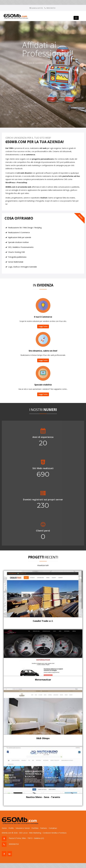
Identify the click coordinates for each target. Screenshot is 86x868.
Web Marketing (35, 833)
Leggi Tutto (43, 326)
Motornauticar (43, 680)
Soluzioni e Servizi (23, 828)
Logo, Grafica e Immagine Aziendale (23, 267)
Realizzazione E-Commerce (19, 232)
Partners (44, 828)
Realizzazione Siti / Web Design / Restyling (25, 228)
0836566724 (14, 844)
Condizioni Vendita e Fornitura (55, 833)
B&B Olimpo (43, 738)
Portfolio (35, 828)
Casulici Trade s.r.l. (43, 621)
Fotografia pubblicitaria (17, 257)
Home (4, 828)
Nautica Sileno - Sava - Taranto (43, 797)
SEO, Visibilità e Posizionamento (21, 247)
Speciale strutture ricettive (18, 242)
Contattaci (53, 828)
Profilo (11, 828)
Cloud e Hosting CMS (17, 252)
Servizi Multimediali (16, 262)
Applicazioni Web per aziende (20, 237)
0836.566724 (51, 8)
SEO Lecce (23, 833)
